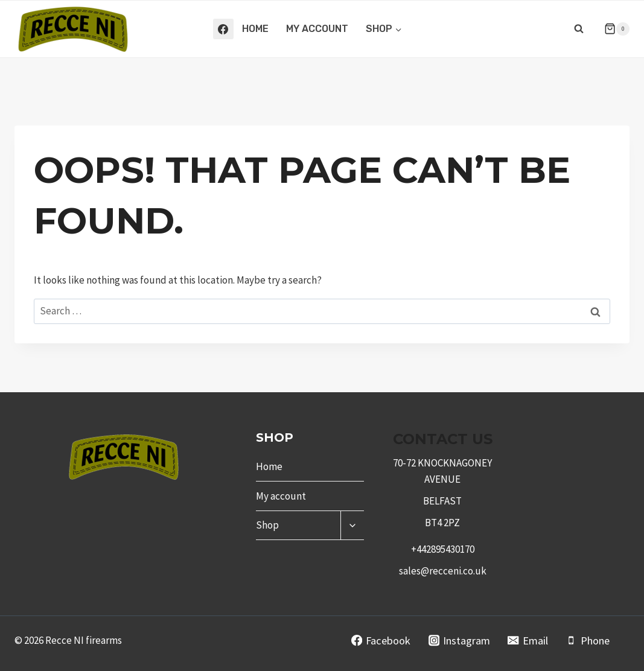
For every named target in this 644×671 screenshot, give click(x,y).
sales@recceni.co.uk (443, 571)
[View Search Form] (579, 29)
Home (255, 29)
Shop (267, 525)
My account (317, 29)
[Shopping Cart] (612, 29)
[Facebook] (223, 29)
